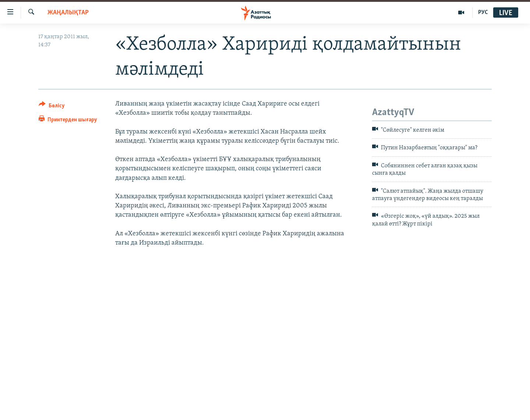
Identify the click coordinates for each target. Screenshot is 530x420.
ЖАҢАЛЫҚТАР (68, 13)
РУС (483, 13)
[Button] (52, 107)
